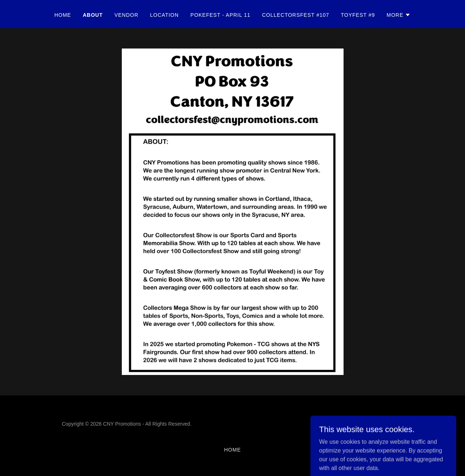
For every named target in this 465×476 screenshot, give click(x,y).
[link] (379, 428)
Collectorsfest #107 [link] (295, 15)
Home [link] (63, 15)
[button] (399, 15)
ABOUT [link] (93, 15)
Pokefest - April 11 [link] (220, 15)
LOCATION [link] (164, 15)
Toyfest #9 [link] (358, 15)
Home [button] (233, 450)
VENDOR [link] (127, 15)
